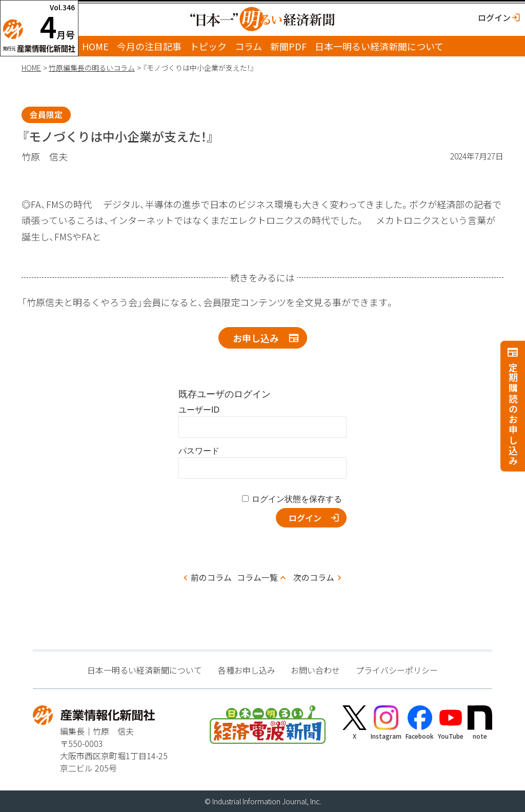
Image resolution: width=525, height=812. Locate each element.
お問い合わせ (315, 670)
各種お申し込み (247, 670)
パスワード (199, 451)
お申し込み (256, 338)
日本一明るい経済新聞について (379, 46)
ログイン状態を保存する (297, 499)
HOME (95, 46)
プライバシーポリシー (397, 670)
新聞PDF (288, 46)
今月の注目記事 (149, 46)
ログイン (494, 17)
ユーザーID (199, 410)
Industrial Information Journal (259, 801)
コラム (248, 46)
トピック (208, 46)
